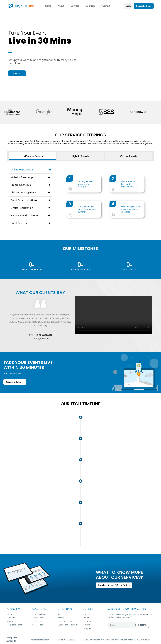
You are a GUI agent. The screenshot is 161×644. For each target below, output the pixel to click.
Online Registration (31, 170)
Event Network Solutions (31, 215)
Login (128, 6)
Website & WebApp (31, 177)
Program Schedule (31, 185)
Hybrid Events (80, 156)
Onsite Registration (31, 208)
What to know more (127, 575)
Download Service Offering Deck (114, 585)
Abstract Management (31, 192)
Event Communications (31, 200)
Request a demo (15, 382)
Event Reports (31, 223)
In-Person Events (32, 156)
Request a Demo (144, 6)
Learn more (17, 73)
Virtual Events (129, 156)
